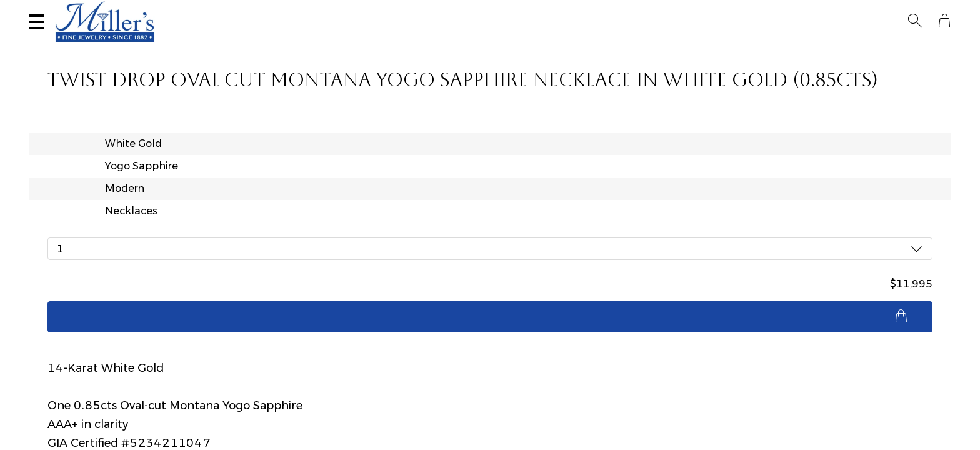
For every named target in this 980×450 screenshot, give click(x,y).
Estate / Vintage (724, 47)
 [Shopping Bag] (944, 11)
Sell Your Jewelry (300, 11)
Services (401, 11)
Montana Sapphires (475, 47)
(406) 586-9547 (83, 11)
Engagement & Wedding (604, 47)
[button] (922, 11)
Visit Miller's (186, 11)
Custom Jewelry (901, 47)
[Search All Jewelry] (830, 12)
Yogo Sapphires (367, 47)
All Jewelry (812, 47)
